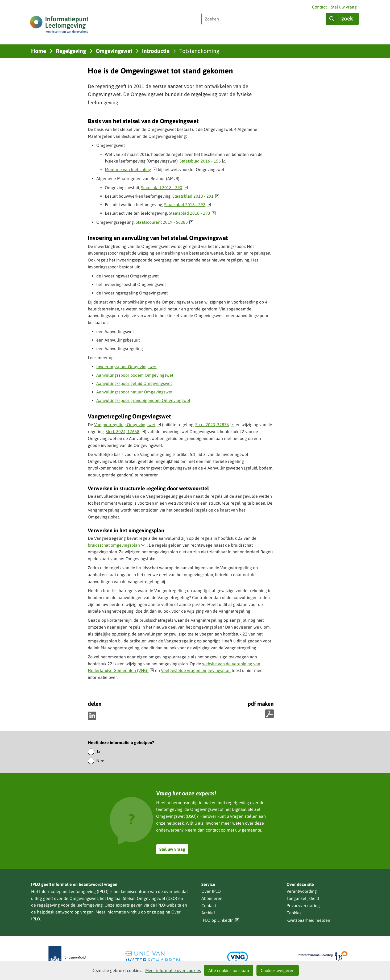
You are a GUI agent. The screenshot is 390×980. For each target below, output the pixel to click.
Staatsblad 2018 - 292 (188, 205)
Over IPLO (211, 891)
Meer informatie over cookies (173, 970)
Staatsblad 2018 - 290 (164, 188)
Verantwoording (302, 891)
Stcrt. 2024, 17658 (125, 431)
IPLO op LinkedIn (220, 920)
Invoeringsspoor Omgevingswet (126, 367)
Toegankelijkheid (303, 898)
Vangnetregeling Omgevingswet (128, 425)
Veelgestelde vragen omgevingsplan (196, 670)
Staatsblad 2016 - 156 (203, 161)
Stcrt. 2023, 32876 (215, 425)
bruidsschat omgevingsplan (117, 545)
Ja (98, 751)
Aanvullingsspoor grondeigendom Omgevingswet (143, 400)
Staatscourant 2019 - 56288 (165, 222)
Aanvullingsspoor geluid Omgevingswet (134, 383)
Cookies (294, 913)
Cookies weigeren (278, 970)
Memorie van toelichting (131, 169)
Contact (319, 7)
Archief (208, 913)
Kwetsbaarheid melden (308, 920)
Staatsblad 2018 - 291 (196, 196)
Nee (100, 761)
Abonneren (212, 898)
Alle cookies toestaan (229, 970)
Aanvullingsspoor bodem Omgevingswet (135, 375)
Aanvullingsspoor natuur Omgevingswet (134, 392)
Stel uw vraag (344, 7)
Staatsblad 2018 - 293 (192, 213)
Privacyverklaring (303, 906)
